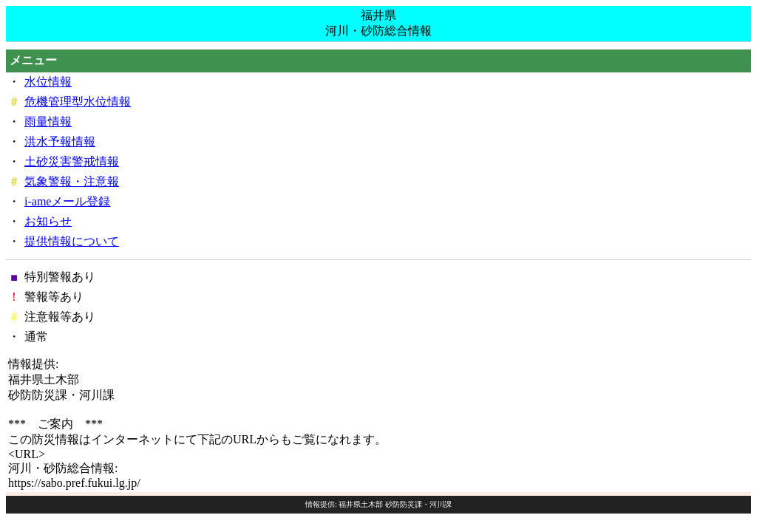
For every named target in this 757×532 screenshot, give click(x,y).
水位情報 (48, 82)
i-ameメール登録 (67, 201)
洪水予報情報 (60, 141)
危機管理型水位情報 (78, 102)
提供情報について (72, 241)
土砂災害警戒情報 (72, 161)
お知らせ (48, 221)
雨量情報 (48, 122)
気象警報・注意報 (72, 181)
